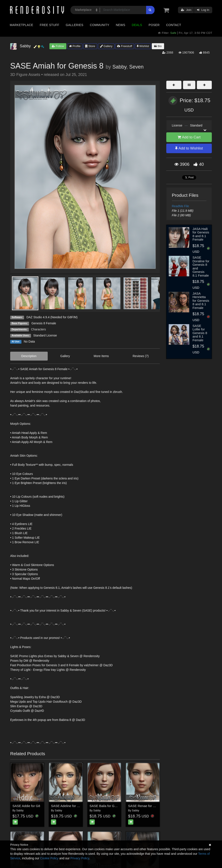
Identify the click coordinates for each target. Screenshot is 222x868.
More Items (101, 356)
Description (29, 356)
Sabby (119, 67)
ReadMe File (180, 206)
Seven (136, 67)
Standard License (45, 335)
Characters (38, 329)
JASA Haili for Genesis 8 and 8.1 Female (201, 234)
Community (100, 25)
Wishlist (143, 46)
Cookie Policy (49, 858)
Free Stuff (49, 25)
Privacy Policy (80, 858)
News (120, 25)
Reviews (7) (141, 356)
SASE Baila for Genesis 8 (108, 806)
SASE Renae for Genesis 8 (148, 806)
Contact (174, 25)
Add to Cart (189, 137)
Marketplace (21, 25)
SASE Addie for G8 (26, 806)
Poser (154, 25)
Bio (158, 46)
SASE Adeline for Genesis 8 (71, 806)
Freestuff (125, 46)
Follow (58, 46)
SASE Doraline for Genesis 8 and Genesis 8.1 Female (201, 266)
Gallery (106, 46)
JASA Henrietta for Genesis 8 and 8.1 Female (201, 301)
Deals (137, 25)
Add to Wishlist (189, 148)
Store (90, 46)
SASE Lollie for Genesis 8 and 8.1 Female (200, 333)
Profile (75, 46)
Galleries (74, 25)
